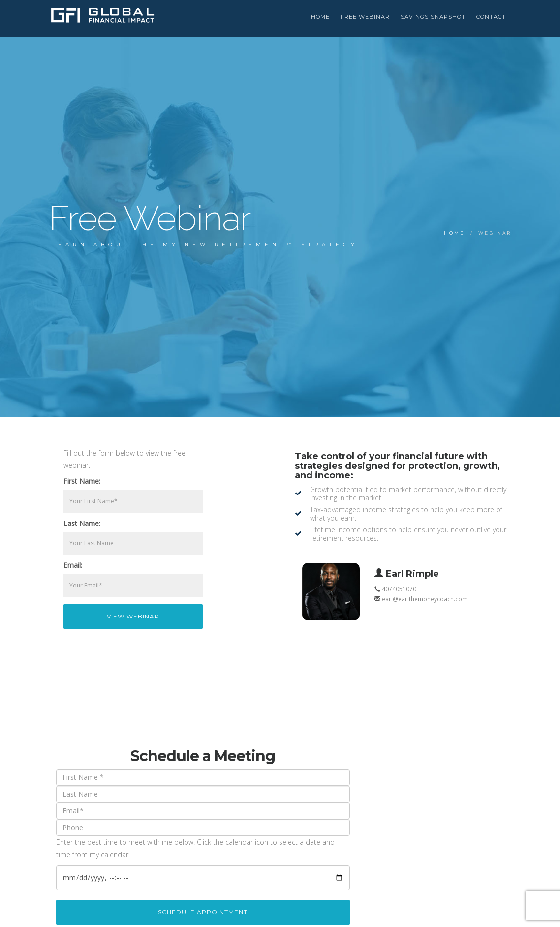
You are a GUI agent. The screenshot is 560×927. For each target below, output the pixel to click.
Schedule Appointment (203, 912)
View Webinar (133, 616)
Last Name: (82, 523)
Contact (491, 17)
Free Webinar (365, 17)
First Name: (82, 481)
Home (454, 233)
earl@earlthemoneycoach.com (425, 599)
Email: (73, 565)
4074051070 (399, 589)
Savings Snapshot (433, 17)
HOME (320, 17)
